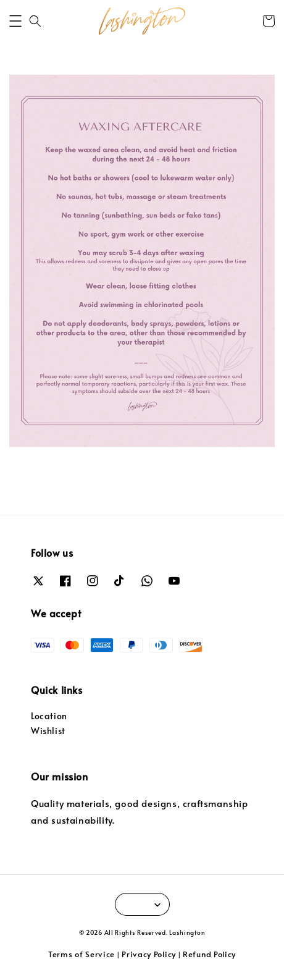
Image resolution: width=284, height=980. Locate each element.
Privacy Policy (149, 954)
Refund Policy (209, 954)
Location (49, 716)
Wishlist (48, 731)
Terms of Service (81, 954)
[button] (15, 21)
